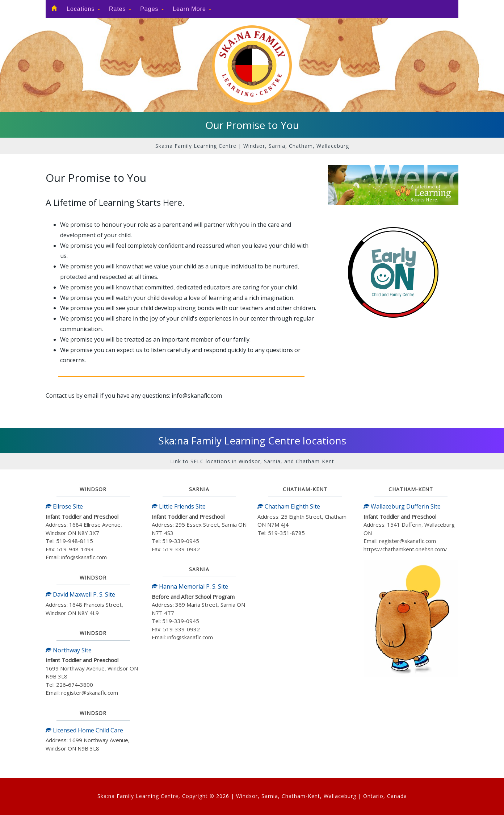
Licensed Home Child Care (84, 730)
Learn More (192, 9)
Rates (120, 9)
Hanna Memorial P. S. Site (190, 586)
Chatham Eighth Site (289, 506)
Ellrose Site (64, 506)
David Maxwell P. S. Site (80, 594)
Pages (152, 9)
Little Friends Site (179, 506)
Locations (83, 9)
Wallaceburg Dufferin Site (402, 506)
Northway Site (69, 650)
